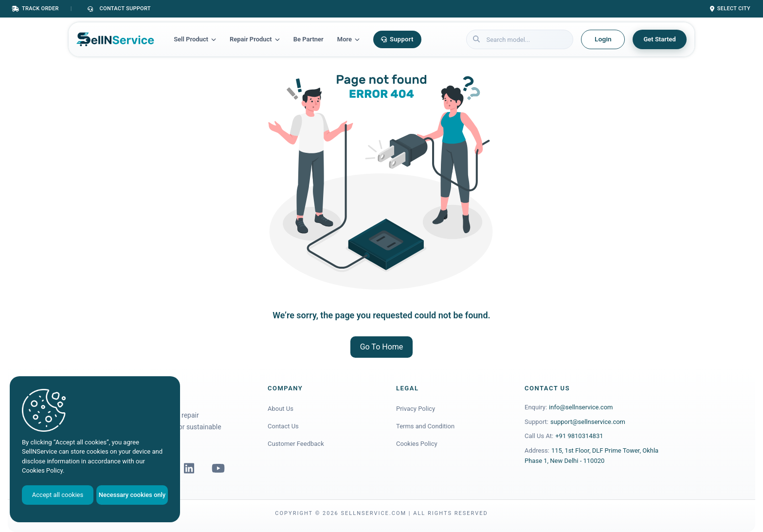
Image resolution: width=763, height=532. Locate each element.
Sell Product (195, 39)
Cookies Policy (417, 444)
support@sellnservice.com (588, 422)
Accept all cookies (58, 495)
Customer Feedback (296, 444)
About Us (281, 409)
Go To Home (382, 347)
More (348, 39)
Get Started (659, 39)
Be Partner (309, 39)
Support (397, 39)
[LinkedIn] (189, 468)
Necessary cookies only (132, 495)
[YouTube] (218, 468)
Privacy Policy (416, 409)
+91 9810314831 (579, 436)
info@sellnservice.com (581, 407)
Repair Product (255, 39)
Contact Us (283, 426)
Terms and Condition (425, 426)
